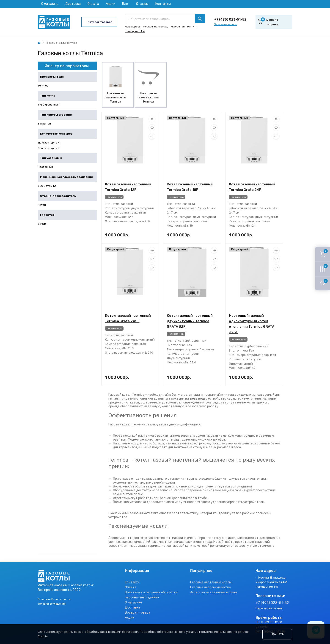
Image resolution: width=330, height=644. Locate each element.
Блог (126, 4)
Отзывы (142, 4)
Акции (111, 4)
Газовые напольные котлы (211, 587)
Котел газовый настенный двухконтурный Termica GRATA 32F (190, 321)
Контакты (163, 4)
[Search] (200, 19)
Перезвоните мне (269, 608)
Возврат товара (137, 613)
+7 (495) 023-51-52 (230, 20)
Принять (277, 634)
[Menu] (99, 22)
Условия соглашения (52, 604)
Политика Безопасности (54, 599)
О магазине (50, 4)
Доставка (73, 4)
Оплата (93, 4)
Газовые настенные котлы (211, 582)
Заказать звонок (225, 24)
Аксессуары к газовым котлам (214, 592)
